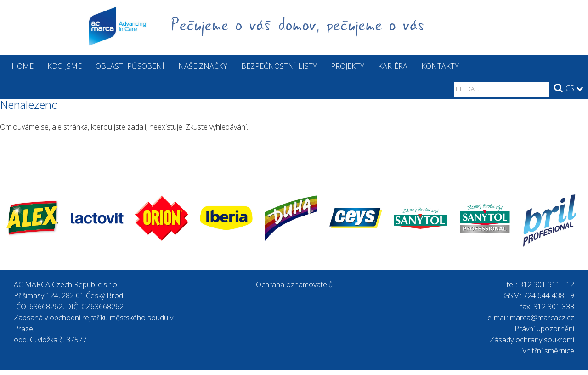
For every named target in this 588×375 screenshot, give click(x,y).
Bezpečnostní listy (279, 66)
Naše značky (203, 66)
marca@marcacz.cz (542, 318)
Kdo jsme (65, 66)
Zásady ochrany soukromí (532, 340)
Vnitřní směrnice (548, 351)
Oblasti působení (130, 66)
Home (23, 66)
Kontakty (440, 66)
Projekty (348, 66)
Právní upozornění (544, 329)
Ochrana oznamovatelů (294, 284)
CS (574, 88)
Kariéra (393, 66)
